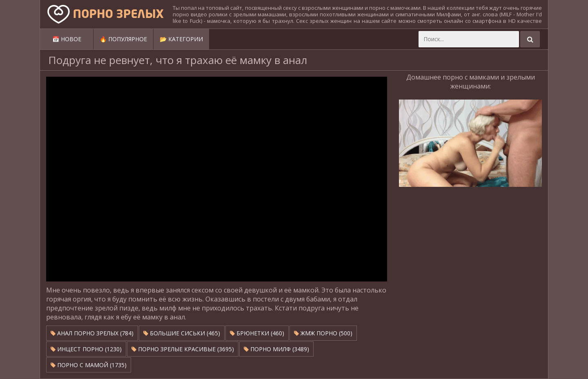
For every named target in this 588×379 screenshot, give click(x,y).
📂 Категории (181, 39)
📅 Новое (67, 39)
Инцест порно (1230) (86, 349)
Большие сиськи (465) (182, 333)
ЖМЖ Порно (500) (323, 333)
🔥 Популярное (123, 39)
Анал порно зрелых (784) (92, 333)
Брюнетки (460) (257, 333)
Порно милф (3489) (276, 349)
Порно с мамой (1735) (89, 365)
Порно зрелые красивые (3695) (183, 349)
